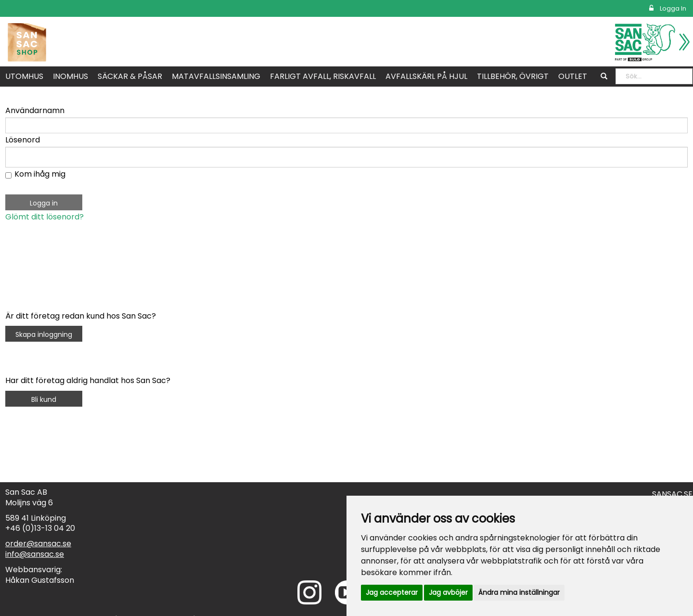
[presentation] (78, 252)
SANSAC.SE (672, 494)
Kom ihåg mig (40, 174)
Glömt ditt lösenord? (45, 217)
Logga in (668, 8)
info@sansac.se (35, 554)
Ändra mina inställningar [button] (519, 592)
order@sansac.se (38, 544)
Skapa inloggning (44, 334)
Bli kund (44, 399)
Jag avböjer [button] (448, 592)
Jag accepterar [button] (392, 592)
